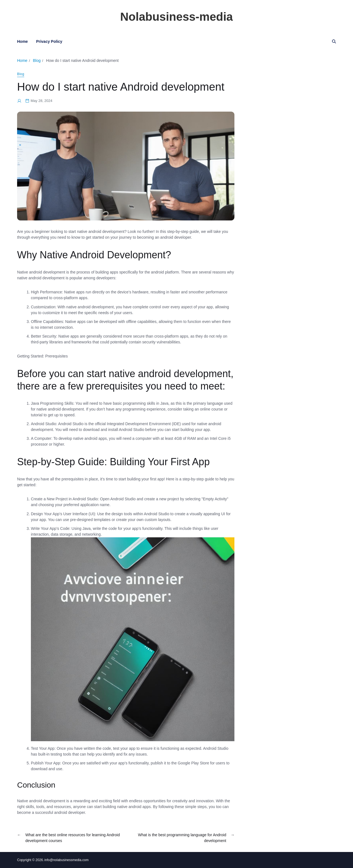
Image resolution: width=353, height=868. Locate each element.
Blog (21, 74)
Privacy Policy (49, 41)
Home (22, 41)
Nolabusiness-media (176, 17)
